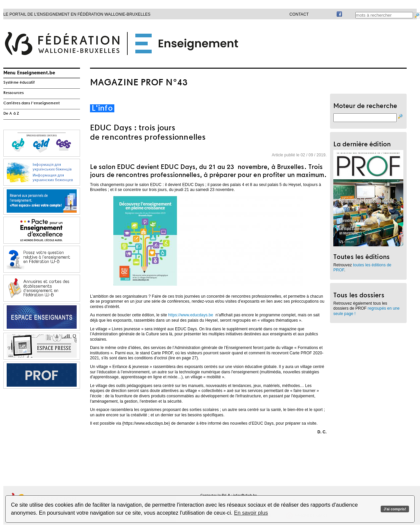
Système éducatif (19, 83)
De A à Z (11, 114)
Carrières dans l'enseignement (31, 103)
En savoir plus (251, 513)
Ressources (13, 93)
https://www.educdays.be (191, 315)
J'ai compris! (395, 509)
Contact (299, 14)
